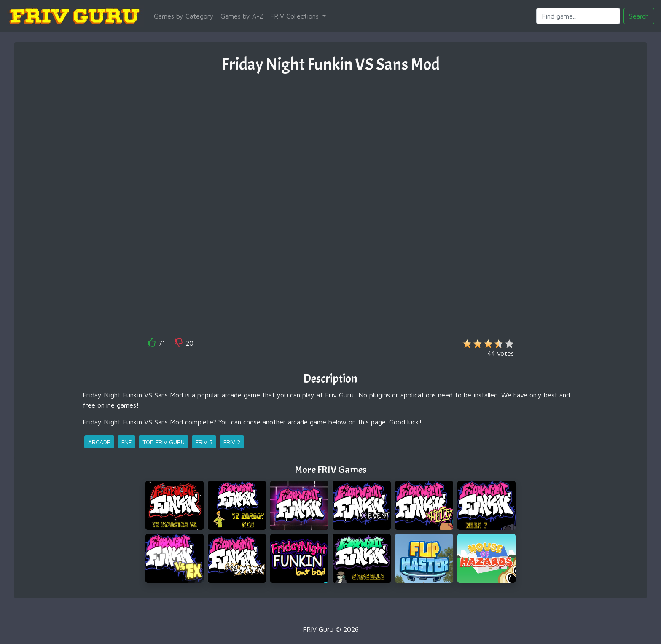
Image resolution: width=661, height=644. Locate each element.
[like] (152, 344)
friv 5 (204, 442)
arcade (99, 442)
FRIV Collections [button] (296, 16)
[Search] (578, 16)
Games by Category (184, 16)
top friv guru (164, 442)
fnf (126, 442)
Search (639, 16)
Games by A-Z (242, 16)
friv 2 (232, 442)
